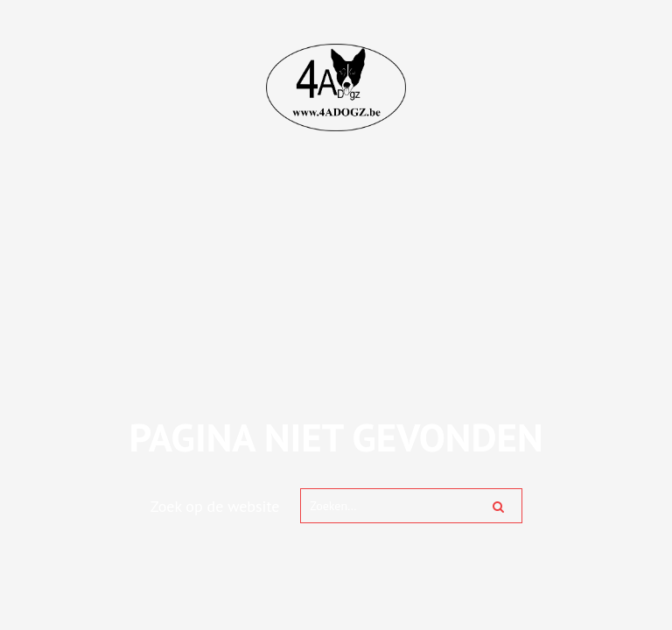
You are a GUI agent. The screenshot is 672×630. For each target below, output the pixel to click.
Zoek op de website (215, 506)
